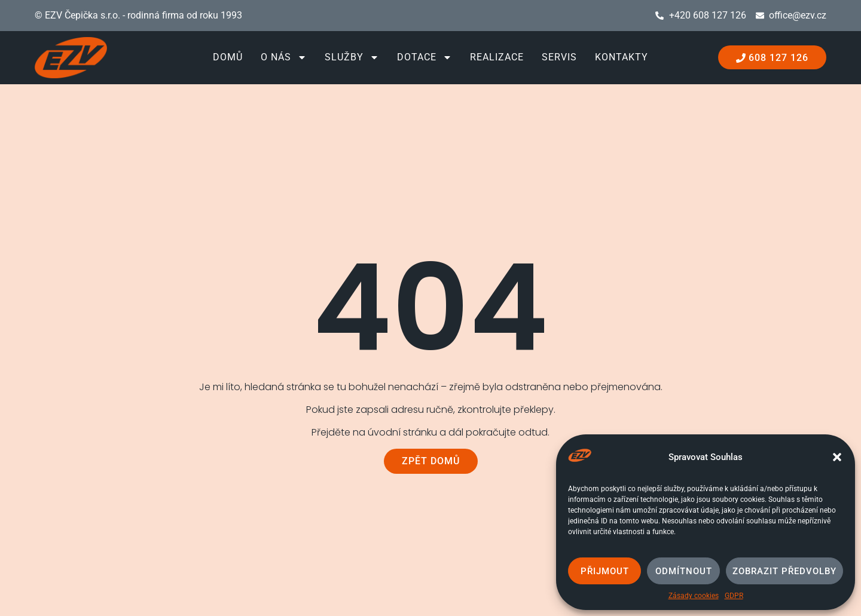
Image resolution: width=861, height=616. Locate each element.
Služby (352, 57)
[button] (837, 457)
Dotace (425, 57)
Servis (559, 57)
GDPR (734, 596)
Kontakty (622, 57)
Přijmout (605, 571)
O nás (284, 57)
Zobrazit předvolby (784, 571)
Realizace (497, 57)
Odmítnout (684, 571)
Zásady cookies (694, 596)
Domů (228, 57)
